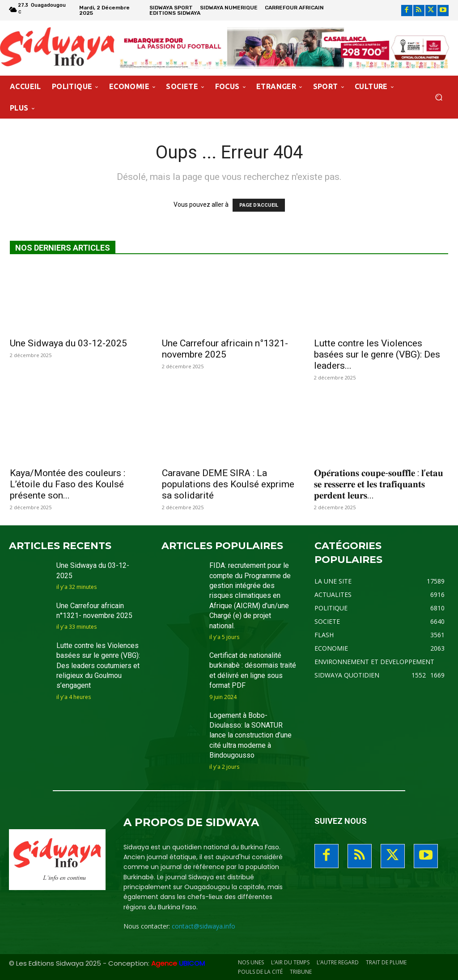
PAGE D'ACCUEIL (259, 205)
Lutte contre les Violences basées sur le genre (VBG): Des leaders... (377, 354)
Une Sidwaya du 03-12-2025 (68, 343)
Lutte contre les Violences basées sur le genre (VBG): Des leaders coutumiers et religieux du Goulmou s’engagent (98, 666)
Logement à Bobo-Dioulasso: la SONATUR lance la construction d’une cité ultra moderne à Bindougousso (250, 735)
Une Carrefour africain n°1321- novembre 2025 (225, 349)
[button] (439, 97)
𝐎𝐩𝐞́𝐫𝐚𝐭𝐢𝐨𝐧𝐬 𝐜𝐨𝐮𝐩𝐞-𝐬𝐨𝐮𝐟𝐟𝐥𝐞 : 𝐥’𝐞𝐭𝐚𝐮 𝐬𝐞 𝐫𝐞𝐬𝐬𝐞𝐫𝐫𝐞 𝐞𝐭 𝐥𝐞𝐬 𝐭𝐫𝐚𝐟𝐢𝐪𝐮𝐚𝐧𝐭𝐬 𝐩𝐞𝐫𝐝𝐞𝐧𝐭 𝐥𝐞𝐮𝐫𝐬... (379, 484)
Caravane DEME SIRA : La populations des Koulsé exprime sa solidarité (228, 484)
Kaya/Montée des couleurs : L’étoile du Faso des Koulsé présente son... (68, 484)
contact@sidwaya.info (204, 926)
